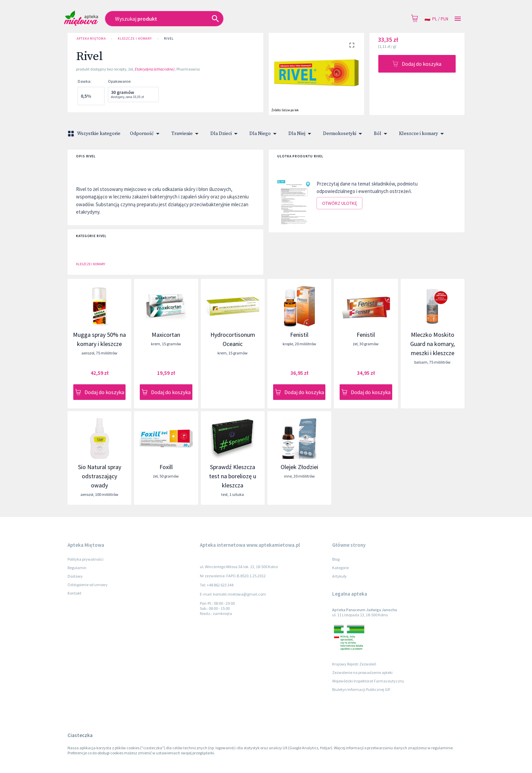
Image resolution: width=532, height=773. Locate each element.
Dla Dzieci (225, 134)
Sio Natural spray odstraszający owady (100, 476)
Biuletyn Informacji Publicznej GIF (361, 689)
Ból (382, 134)
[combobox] (204, 19)
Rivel (169, 39)
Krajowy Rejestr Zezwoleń (354, 664)
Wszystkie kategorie (95, 134)
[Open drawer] (458, 19)
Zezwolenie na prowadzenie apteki (362, 672)
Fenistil (299, 335)
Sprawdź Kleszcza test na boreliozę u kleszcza (233, 476)
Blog (336, 559)
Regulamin (77, 568)
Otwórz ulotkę (339, 203)
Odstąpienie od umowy (88, 585)
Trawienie (186, 134)
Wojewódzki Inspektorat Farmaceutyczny (368, 681)
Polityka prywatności (85, 559)
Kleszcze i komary (135, 39)
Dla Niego (264, 134)
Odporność (146, 134)
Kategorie (340, 568)
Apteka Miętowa (91, 39)
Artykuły (339, 576)
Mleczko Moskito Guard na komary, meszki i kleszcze (432, 344)
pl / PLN (436, 19)
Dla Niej (301, 134)
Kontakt (74, 593)
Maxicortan (166, 335)
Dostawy (75, 576)
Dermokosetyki (344, 134)
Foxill (166, 467)
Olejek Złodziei (299, 467)
